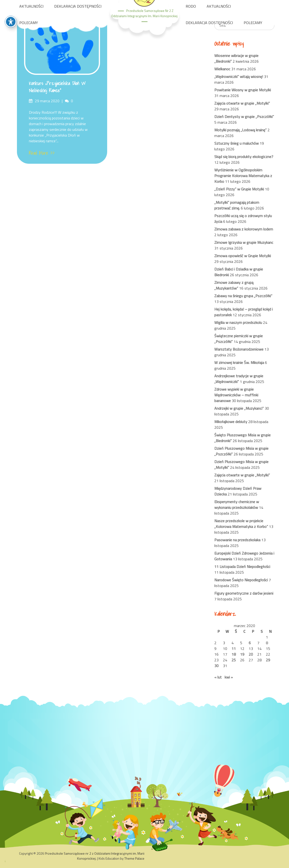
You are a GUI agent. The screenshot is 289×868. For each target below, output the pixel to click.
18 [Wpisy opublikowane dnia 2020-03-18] (234, 654)
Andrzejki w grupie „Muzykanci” (239, 408)
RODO (191, 6)
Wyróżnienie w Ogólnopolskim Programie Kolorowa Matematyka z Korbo (243, 176)
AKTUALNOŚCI (31, 6)
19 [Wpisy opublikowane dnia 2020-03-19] (242, 654)
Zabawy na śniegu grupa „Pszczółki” (243, 296)
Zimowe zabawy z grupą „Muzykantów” (234, 285)
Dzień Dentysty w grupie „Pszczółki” (244, 117)
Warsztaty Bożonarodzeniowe (239, 349)
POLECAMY (29, 23)
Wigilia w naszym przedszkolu (238, 322)
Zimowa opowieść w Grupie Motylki (243, 256)
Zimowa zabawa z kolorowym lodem (244, 229)
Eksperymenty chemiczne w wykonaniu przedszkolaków (237, 505)
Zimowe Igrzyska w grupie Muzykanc (244, 242)
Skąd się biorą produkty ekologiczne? (244, 157)
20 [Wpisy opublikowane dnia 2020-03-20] (251, 654)
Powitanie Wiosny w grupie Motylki (243, 90)
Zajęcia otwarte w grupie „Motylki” (242, 103)
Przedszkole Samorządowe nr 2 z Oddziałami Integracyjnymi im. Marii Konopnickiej (95, 856)
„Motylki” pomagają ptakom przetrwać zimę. (237, 205)
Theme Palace (134, 858)
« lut (218, 677)
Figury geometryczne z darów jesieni (244, 593)
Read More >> (42, 153)
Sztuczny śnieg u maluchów (236, 143)
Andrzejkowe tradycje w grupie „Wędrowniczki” (239, 379)
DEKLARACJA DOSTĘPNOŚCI (78, 6)
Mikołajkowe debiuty (231, 422)
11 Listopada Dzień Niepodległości (242, 567)
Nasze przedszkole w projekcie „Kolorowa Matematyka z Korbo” (241, 524)
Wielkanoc (222, 69)
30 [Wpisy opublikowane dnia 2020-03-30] (216, 666)
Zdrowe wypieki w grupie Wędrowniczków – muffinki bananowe (236, 395)
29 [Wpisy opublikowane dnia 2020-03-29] (268, 660)
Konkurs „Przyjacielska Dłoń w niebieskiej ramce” (57, 87)
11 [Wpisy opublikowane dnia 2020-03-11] (234, 648)
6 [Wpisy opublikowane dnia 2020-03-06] (250, 643)
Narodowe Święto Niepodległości (241, 580)
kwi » (229, 677)
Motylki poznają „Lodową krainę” (240, 130)
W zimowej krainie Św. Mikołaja (239, 363)
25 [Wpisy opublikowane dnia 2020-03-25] (234, 660)
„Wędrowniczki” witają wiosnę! (239, 77)
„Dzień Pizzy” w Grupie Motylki (239, 189)
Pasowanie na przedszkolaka (237, 540)
